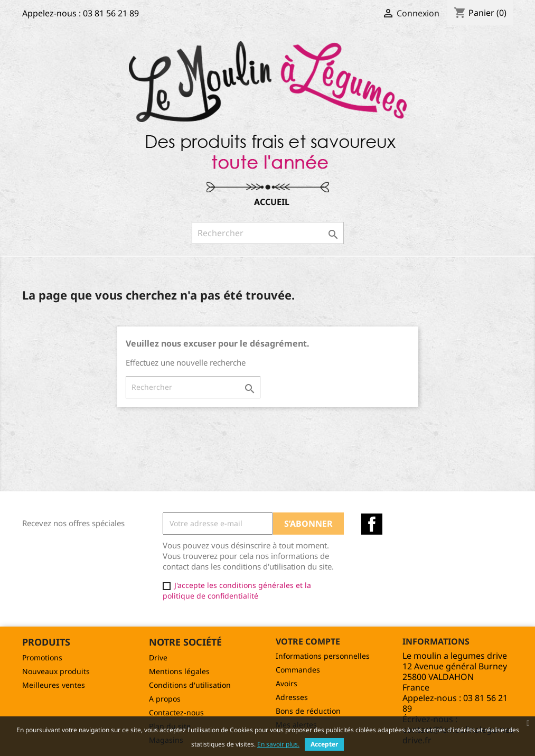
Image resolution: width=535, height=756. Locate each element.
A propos (165, 699)
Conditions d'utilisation (190, 685)
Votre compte (308, 641)
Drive (158, 657)
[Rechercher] (268, 233)
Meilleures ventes (54, 685)
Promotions (42, 657)
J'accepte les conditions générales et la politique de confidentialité (237, 590)
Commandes (298, 670)
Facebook (372, 524)
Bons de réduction (308, 711)
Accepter (324, 744)
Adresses (292, 697)
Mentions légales (179, 671)
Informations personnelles (323, 656)
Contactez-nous (176, 712)
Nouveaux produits (56, 671)
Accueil (272, 202)
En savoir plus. (278, 744)
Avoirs (287, 683)
